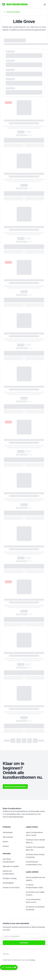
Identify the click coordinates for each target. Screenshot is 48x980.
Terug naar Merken (12, 12)
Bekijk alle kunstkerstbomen (15, 787)
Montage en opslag (10, 878)
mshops (33, 960)
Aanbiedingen (8, 832)
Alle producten (8, 837)
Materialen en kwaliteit (11, 866)
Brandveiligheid (8, 883)
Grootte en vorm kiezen (11, 888)
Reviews (6, 846)
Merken (5, 842)
